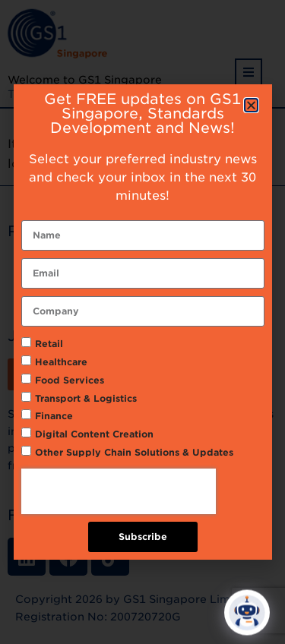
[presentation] (119, 491)
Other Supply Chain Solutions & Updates (134, 452)
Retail (49, 344)
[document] (142, 322)
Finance (54, 416)
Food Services (70, 380)
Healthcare (61, 362)
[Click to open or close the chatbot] (247, 615)
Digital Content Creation (94, 434)
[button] (251, 105)
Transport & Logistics (86, 398)
